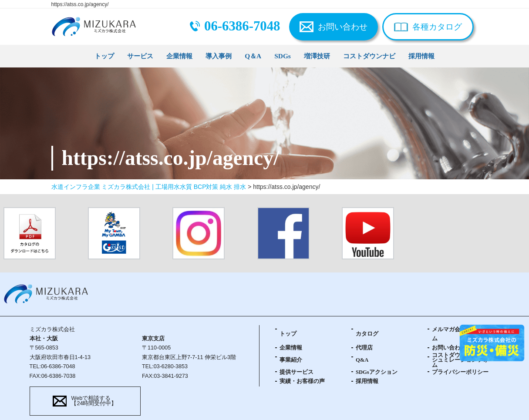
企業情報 (179, 56)
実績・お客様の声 (302, 381)
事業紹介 (291, 360)
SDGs (283, 56)
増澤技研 (317, 56)
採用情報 (421, 56)
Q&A (362, 360)
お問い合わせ (343, 27)
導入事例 (219, 56)
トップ (104, 56)
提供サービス (297, 372)
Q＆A (253, 56)
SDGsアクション (377, 372)
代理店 (364, 348)
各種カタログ (437, 27)
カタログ (367, 334)
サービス (140, 56)
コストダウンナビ (369, 56)
